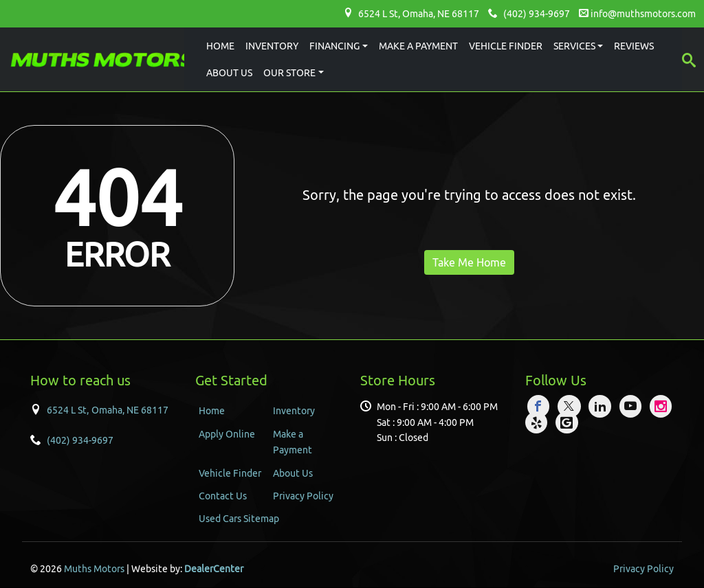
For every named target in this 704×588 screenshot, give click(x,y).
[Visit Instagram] (661, 406)
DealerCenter (214, 569)
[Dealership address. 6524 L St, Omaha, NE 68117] (108, 409)
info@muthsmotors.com (643, 14)
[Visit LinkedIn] (602, 406)
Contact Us (223, 496)
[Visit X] (572, 406)
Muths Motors (94, 569)
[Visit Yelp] (539, 423)
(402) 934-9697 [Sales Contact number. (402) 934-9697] (80, 440)
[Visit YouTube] (633, 406)
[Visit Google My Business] (567, 423)
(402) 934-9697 (537, 14)
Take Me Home (469, 262)
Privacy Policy (303, 496)
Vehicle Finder (230, 473)
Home (212, 411)
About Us (293, 473)
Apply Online (227, 434)
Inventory (294, 411)
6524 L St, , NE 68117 (419, 14)
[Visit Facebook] (541, 406)
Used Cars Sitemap (239, 519)
